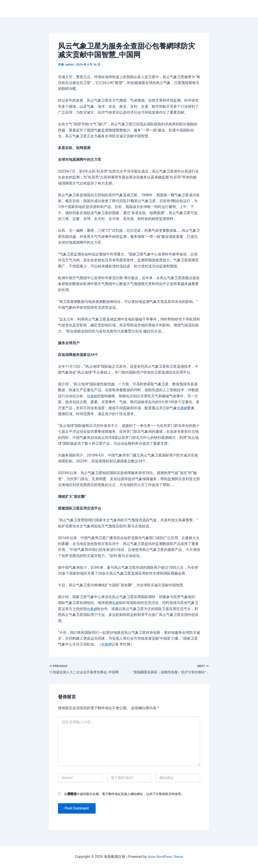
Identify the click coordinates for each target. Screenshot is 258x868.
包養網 (92, 396)
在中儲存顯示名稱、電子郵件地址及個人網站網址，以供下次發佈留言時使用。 (124, 795)
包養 (116, 603)
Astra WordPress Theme (165, 857)
